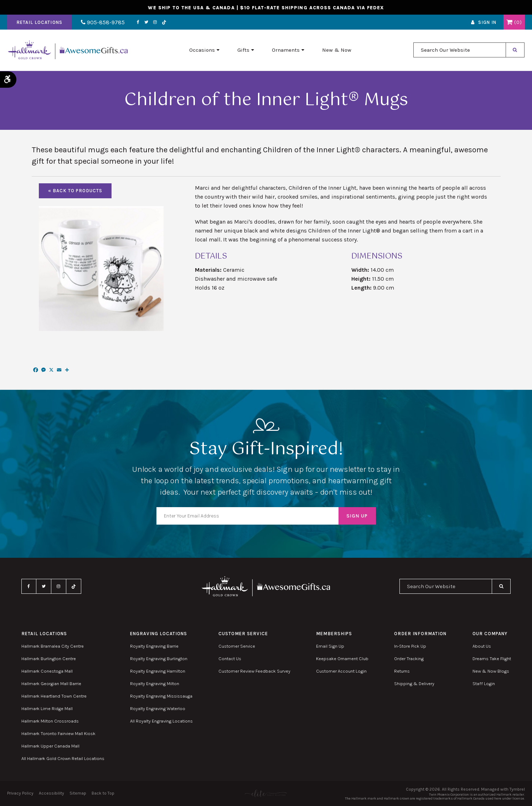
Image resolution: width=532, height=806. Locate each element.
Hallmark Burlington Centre (49, 659)
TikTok (163, 23)
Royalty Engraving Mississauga (161, 696)
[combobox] (460, 50)
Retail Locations (39, 23)
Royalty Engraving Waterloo (158, 708)
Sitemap (78, 793)
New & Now (337, 50)
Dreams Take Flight (492, 659)
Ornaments (286, 50)
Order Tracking (409, 659)
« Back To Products (75, 191)
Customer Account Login (341, 671)
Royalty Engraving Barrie (154, 646)
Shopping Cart (509, 22)
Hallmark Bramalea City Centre (53, 646)
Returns (402, 671)
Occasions (202, 50)
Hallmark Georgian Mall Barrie (51, 683)
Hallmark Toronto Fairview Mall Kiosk (58, 733)
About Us (482, 646)
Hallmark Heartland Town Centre (54, 696)
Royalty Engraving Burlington (159, 659)
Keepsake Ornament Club (342, 659)
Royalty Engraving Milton (155, 683)
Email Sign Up (330, 646)
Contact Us (230, 659)
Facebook (137, 22)
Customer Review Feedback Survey (254, 671)
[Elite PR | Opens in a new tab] (266, 793)
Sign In (487, 23)
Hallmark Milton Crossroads (50, 721)
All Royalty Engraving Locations (161, 721)
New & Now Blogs (491, 671)
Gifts (243, 50)
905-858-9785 (102, 23)
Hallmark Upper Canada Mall (50, 746)
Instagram (154, 22)
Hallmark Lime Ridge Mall (47, 708)
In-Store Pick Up (410, 646)
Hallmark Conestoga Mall (47, 671)
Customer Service (237, 646)
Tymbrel (517, 789)
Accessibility (51, 793)
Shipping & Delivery (414, 683)
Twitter (145, 22)
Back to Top (103, 793)
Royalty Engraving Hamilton (158, 671)
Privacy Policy (20, 793)
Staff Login (484, 683)
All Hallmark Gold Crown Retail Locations (63, 758)
